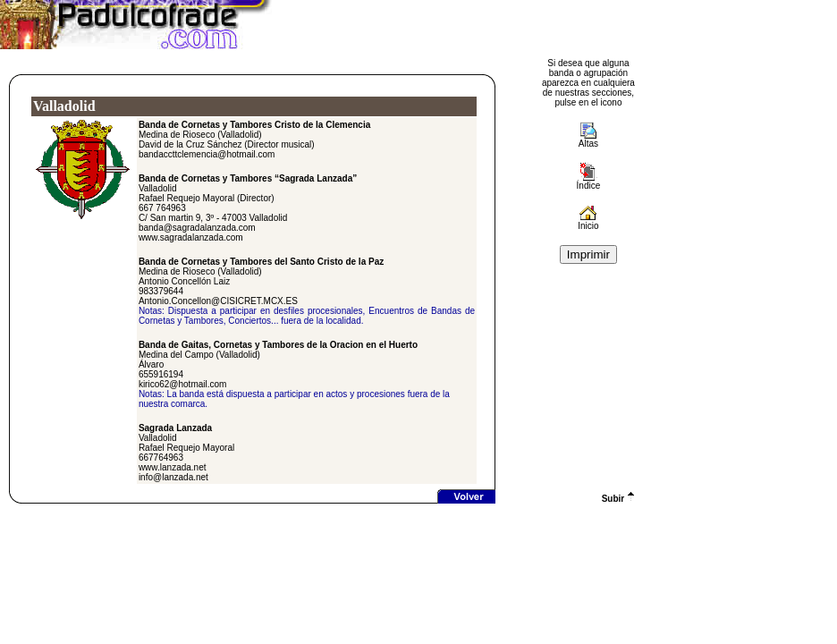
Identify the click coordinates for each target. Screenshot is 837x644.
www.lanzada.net (173, 467)
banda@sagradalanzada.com (197, 228)
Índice (589, 182)
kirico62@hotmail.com (183, 384)
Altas (588, 144)
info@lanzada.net (173, 477)
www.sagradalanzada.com (191, 237)
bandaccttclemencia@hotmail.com (207, 154)
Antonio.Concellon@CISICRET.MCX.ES (218, 301)
